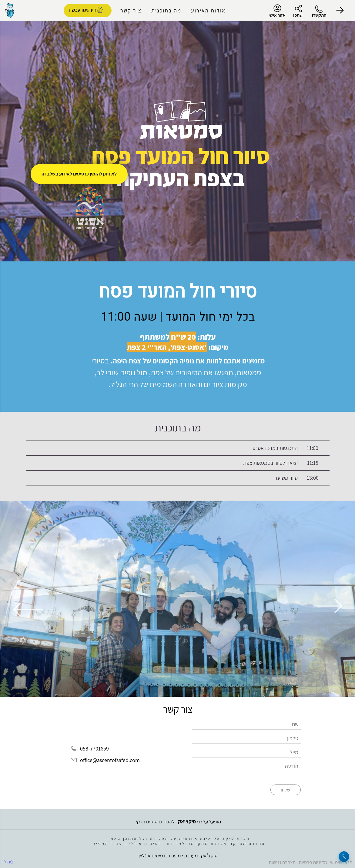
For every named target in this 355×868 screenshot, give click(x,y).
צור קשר (131, 10)
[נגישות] (344, 857)
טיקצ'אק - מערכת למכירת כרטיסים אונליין (178, 856)
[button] (340, 10)
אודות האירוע (208, 10)
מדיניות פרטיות (313, 862)
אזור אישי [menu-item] (277, 11)
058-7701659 (94, 749)
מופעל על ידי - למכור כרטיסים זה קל (177, 822)
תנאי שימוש (341, 862)
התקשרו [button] (319, 15)
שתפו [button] (298, 15)
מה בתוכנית (166, 10)
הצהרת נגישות (282, 862)
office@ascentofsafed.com (110, 760)
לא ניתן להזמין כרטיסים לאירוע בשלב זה (79, 174)
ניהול (8, 862)
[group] (177, 599)
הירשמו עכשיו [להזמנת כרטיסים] (82, 10)
